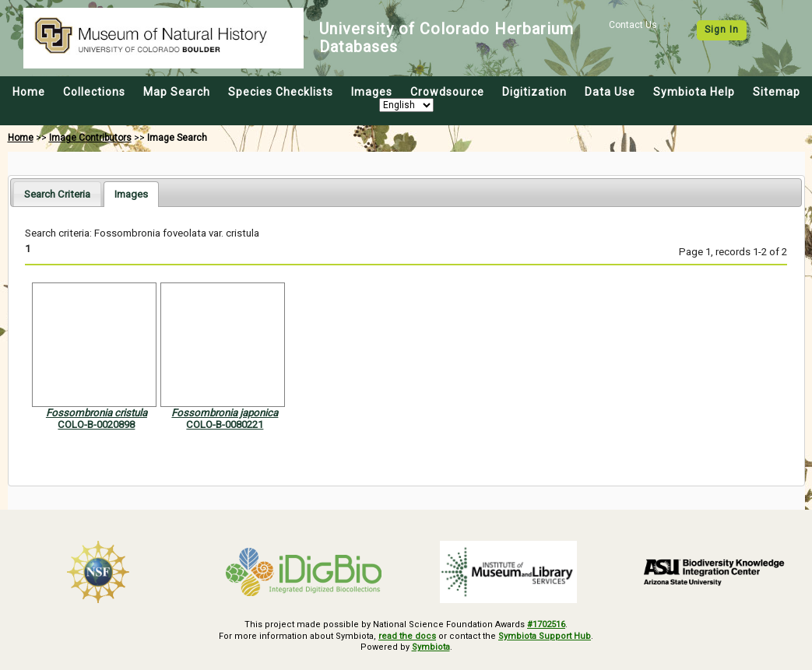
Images (372, 92)
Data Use (610, 92)
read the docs (407, 636)
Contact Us (633, 25)
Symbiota (431, 647)
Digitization (534, 92)
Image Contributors (90, 138)
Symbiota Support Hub (545, 636)
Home (29, 92)
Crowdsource (447, 92)
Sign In (722, 30)
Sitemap (777, 92)
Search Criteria (57, 194)
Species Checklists (281, 92)
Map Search (177, 92)
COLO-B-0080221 (225, 424)
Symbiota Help (694, 92)
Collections (94, 92)
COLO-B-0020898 (96, 424)
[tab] (57, 193)
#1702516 (546, 624)
